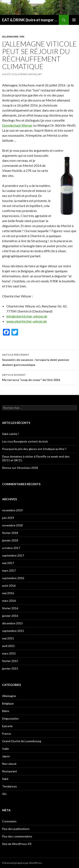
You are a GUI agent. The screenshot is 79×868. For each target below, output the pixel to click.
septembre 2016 (13, 578)
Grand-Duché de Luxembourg (22, 741)
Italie (5, 749)
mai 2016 (8, 593)
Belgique (8, 703)
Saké (5, 779)
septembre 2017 (13, 555)
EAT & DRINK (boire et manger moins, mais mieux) (30, 20)
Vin (22, 37)
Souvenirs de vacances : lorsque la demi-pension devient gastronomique (39, 359)
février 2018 (10, 533)
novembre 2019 (12, 510)
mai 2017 (8, 563)
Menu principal (74, 20)
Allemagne (10, 37)
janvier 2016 (10, 616)
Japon (6, 756)
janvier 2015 (10, 668)
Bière (6, 711)
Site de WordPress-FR (17, 844)
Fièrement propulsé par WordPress (22, 863)
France (7, 734)
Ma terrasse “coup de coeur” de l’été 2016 (39, 377)
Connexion (9, 821)
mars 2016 (9, 601)
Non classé (9, 764)
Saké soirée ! (11, 434)
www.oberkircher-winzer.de (27, 321)
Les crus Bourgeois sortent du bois (25, 441)
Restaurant (10, 771)
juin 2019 (8, 518)
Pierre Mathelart (31, 74)
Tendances (9, 786)
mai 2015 (8, 638)
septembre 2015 (13, 631)
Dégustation (10, 718)
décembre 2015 (12, 623)
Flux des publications (16, 829)
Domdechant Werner (17, 125)
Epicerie (7, 726)
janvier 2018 (10, 540)
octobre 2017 (11, 548)
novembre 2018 (12, 525)
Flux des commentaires (17, 836)
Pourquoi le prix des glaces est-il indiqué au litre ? (34, 449)
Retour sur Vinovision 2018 (20, 468)
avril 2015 (8, 646)
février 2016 (10, 608)
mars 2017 (9, 570)
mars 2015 (9, 653)
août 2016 (9, 586)
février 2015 (10, 661)
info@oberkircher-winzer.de (27, 316)
